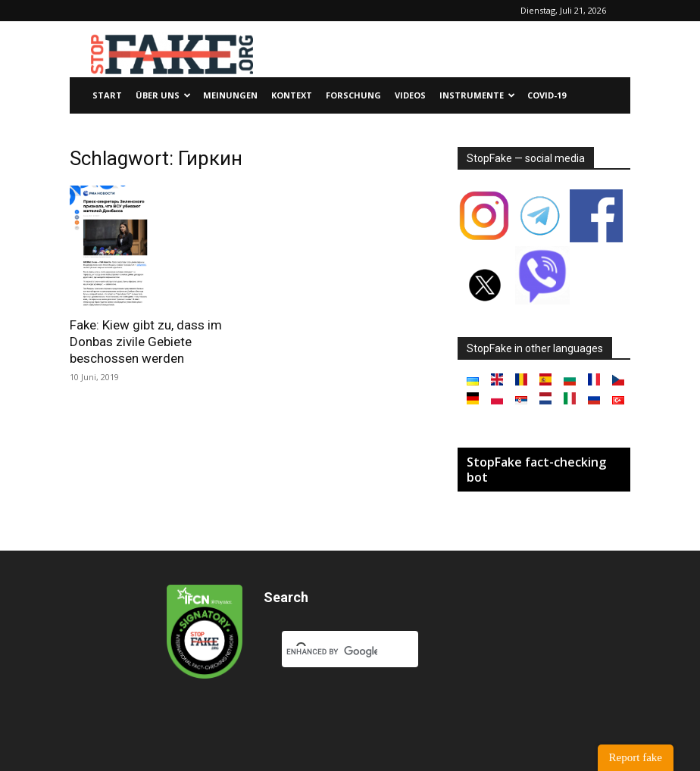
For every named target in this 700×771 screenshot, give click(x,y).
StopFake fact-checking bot (536, 470)
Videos (410, 95)
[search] (332, 652)
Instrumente (477, 95)
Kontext (292, 95)
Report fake (636, 757)
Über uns (163, 95)
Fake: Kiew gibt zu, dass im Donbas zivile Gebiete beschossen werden (146, 342)
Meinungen (230, 95)
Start (107, 95)
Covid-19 (547, 95)
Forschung (353, 95)
